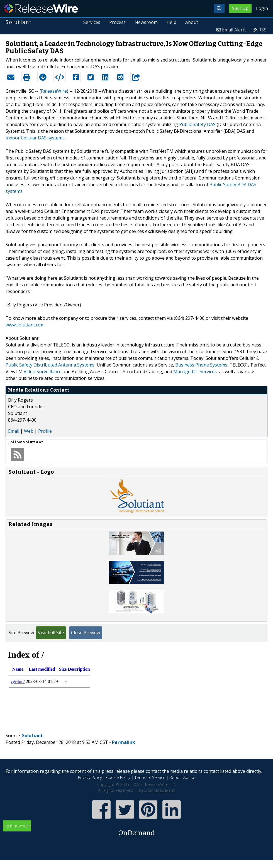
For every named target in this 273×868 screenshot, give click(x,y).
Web (29, 431)
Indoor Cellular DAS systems (35, 138)
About (192, 22)
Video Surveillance (43, 372)
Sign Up (240, 8)
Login (262, 8)
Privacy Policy (90, 777)
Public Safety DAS (197, 124)
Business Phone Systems (201, 365)
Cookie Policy (118, 777)
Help (171, 22)
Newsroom (146, 22)
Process (118, 22)
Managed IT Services (195, 372)
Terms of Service (150, 777)
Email (14, 431)
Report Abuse (182, 777)
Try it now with (136, 830)
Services (92, 22)
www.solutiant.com (25, 325)
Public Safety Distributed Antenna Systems (50, 365)
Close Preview (86, 633)
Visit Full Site (51, 633)
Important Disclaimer (156, 790)
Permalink (124, 742)
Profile (45, 431)
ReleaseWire (41, 8)
